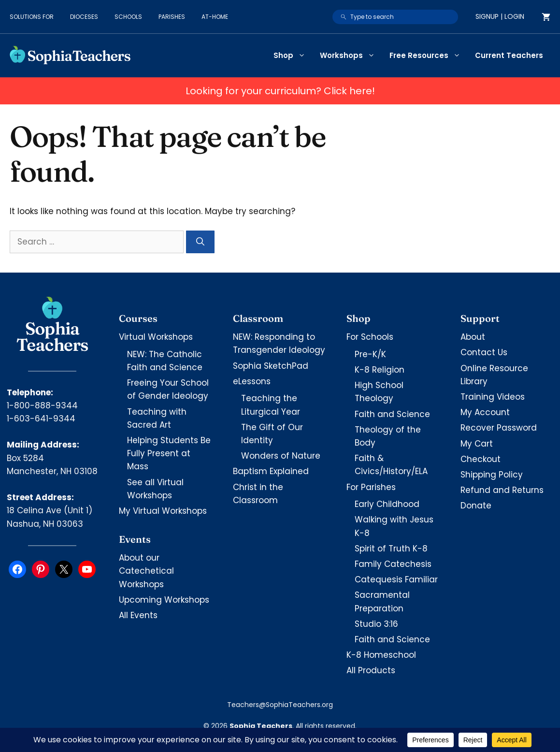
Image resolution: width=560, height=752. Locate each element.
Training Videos (493, 397)
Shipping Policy (492, 475)
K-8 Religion (380, 370)
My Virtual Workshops (163, 511)
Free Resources (429, 56)
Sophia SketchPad (271, 366)
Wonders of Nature (281, 456)
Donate (476, 506)
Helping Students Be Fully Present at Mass (169, 453)
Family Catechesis (393, 564)
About (473, 337)
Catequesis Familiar (396, 579)
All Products (371, 670)
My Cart (477, 444)
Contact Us (484, 352)
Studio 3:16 (376, 624)
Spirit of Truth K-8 (391, 549)
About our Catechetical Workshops (146, 571)
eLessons (252, 381)
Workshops (351, 56)
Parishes (172, 17)
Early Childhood (387, 504)
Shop (293, 56)
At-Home (215, 17)
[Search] (200, 242)
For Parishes (371, 487)
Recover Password (499, 428)
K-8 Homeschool (381, 655)
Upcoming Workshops (164, 600)
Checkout (481, 459)
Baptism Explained (271, 471)
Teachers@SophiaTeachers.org (280, 705)
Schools (128, 17)
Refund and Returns (502, 490)
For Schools (370, 337)
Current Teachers (509, 55)
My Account (485, 412)
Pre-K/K (370, 354)
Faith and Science (392, 414)
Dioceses (84, 17)
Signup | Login (500, 16)
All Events (138, 615)
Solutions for (32, 17)
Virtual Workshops (156, 337)
